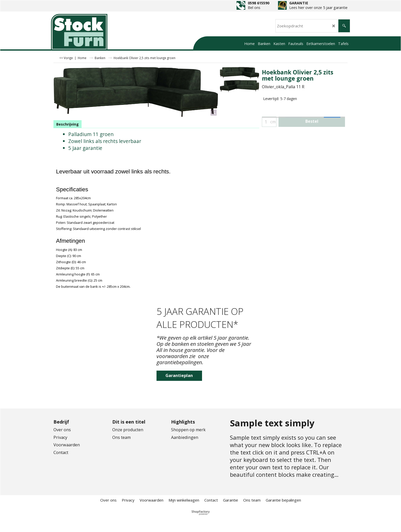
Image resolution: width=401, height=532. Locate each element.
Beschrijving (68, 124)
